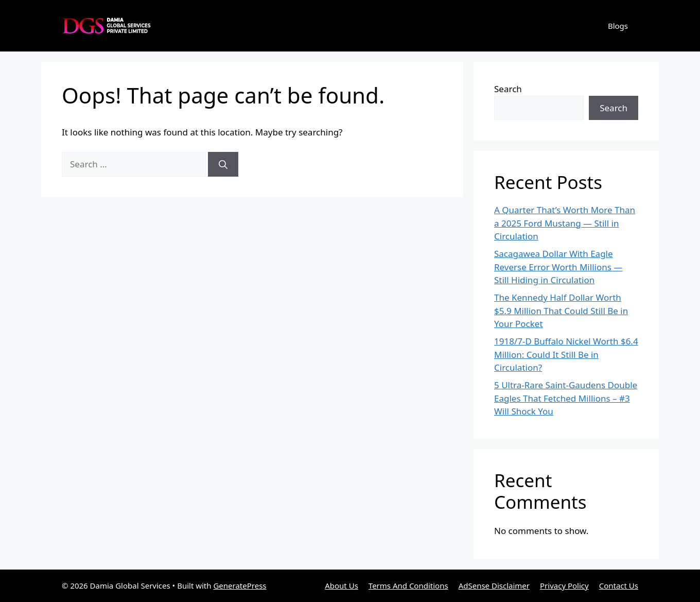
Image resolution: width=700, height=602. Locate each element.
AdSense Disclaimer (494, 586)
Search (508, 89)
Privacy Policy (564, 586)
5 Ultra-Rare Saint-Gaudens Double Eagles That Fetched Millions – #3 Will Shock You (566, 398)
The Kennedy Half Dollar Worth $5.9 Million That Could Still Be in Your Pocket (561, 311)
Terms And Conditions (408, 586)
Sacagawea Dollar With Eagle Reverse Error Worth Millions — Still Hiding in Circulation (558, 267)
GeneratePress (240, 586)
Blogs (618, 26)
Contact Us (619, 586)
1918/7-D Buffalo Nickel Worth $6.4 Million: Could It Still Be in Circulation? (566, 354)
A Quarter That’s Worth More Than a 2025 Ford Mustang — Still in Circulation (565, 223)
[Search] (223, 164)
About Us (342, 586)
